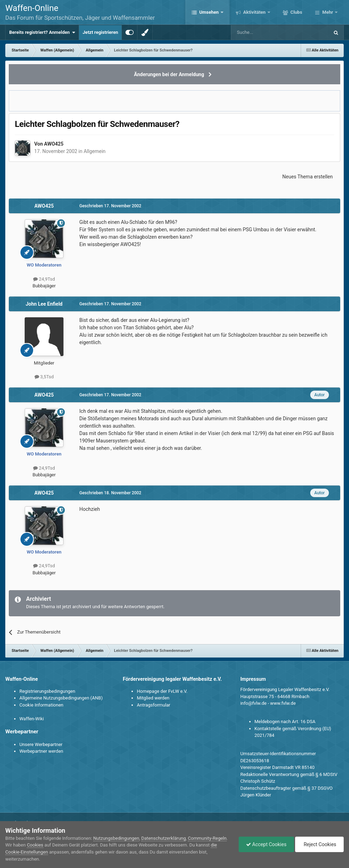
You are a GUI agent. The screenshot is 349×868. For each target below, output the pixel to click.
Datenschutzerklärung (164, 838)
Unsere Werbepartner (41, 744)
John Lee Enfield (44, 304)
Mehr (328, 12)
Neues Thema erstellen (308, 177)
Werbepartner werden (41, 751)
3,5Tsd (44, 377)
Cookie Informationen (41, 705)
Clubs (296, 12)
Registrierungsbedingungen (47, 691)
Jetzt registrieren (100, 32)
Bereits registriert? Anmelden (42, 32)
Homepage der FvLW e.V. (162, 691)
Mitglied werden (153, 698)
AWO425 (54, 144)
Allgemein (94, 151)
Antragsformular (154, 705)
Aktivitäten (255, 12)
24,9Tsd (44, 279)
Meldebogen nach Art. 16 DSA (285, 722)
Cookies (35, 845)
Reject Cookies (319, 844)
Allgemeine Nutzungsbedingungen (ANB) (61, 698)
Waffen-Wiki (32, 719)
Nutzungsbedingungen (116, 838)
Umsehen (209, 12)
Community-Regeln (207, 838)
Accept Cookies (266, 844)
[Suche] (260, 32)
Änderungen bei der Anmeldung (169, 74)
